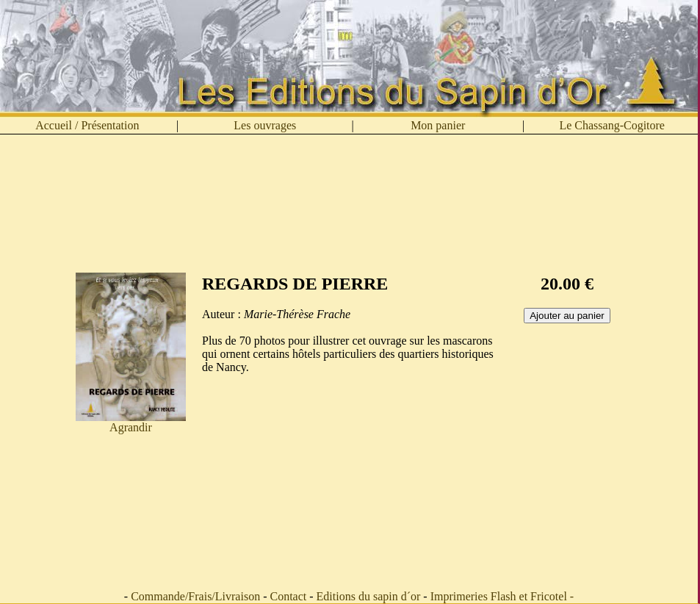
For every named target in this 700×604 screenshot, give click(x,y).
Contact (288, 596)
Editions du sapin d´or (369, 596)
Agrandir (131, 422)
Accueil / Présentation (87, 125)
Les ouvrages (265, 125)
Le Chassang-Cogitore (612, 125)
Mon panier (438, 125)
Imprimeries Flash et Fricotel (499, 596)
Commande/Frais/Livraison (195, 596)
